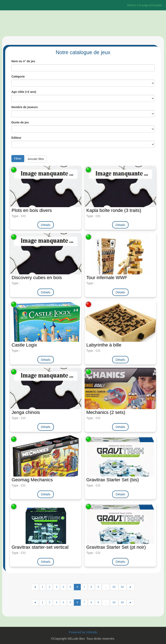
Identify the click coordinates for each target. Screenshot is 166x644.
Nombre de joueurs (25, 107)
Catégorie (18, 76)
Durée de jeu (20, 122)
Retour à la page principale (145, 5)
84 (122, 587)
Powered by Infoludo (83, 632)
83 (114, 587)
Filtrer (18, 159)
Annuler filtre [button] (36, 159)
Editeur (16, 138)
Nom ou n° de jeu (23, 61)
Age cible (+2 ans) (24, 92)
